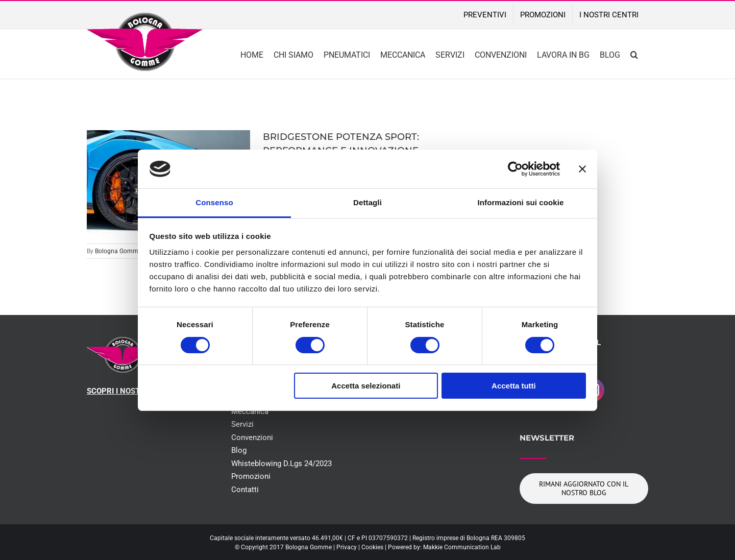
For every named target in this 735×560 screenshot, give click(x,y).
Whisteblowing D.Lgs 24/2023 (281, 464)
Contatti (245, 490)
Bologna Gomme (118, 251)
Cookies (372, 547)
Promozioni (251, 476)
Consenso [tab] (214, 202)
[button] (634, 54)
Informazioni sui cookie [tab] (521, 202)
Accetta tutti (514, 386)
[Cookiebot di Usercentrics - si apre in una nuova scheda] (515, 169)
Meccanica (250, 411)
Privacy (347, 547)
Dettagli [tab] (367, 202)
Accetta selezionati (366, 386)
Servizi (242, 424)
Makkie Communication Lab (462, 547)
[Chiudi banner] (582, 169)
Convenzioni (252, 437)
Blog (239, 450)
